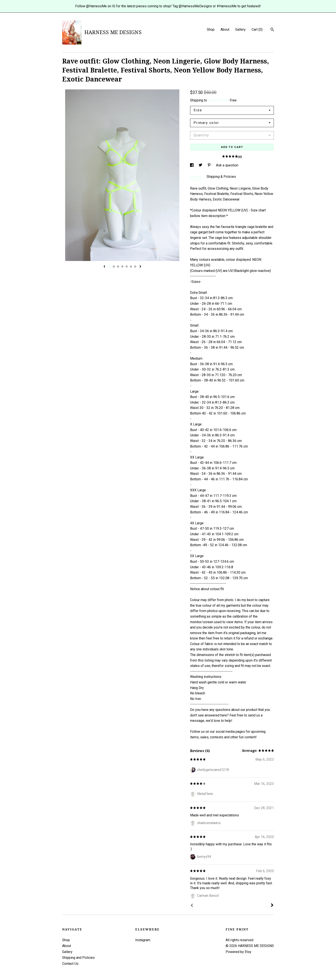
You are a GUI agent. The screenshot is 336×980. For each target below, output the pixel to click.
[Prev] (192, 906)
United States (218, 100)
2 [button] (114, 267)
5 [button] (127, 267)
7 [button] (135, 267)
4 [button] (122, 267)
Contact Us (70, 964)
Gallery (240, 29)
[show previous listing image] (104, 267)
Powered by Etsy (238, 952)
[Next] (272, 906)
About (225, 29)
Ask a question (227, 165)
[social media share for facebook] (192, 165)
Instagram (143, 940)
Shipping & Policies (221, 177)
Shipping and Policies (78, 958)
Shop (211, 29)
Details (196, 177)
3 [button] (118, 267)
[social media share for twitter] (201, 165)
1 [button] (109, 267)
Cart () (257, 29)
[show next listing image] (140, 267)
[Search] (272, 30)
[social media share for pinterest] (210, 165)
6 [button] (131, 267)
